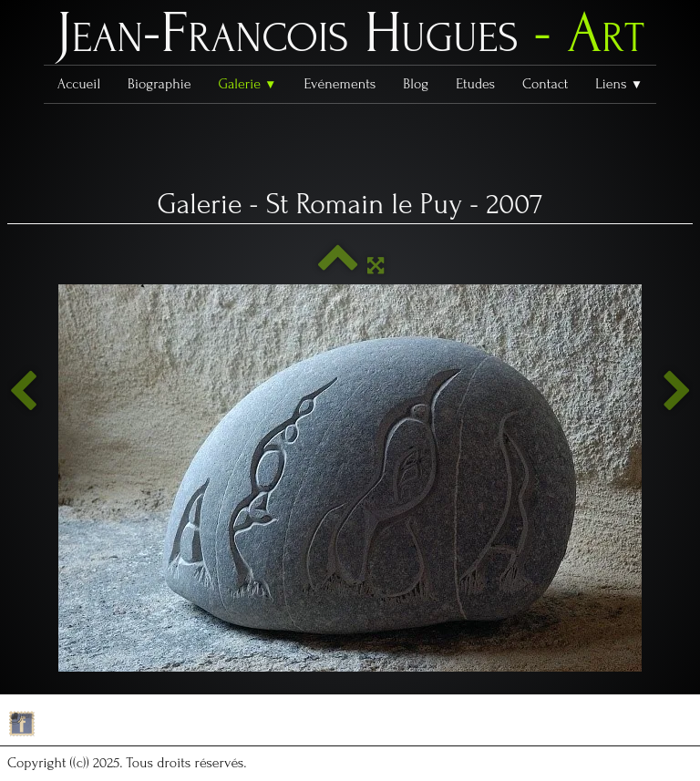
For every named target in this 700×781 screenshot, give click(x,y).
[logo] (350, 37)
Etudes (475, 84)
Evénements (340, 84)
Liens (619, 84)
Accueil (79, 84)
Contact (545, 84)
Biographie (159, 84)
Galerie (247, 84)
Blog (416, 84)
